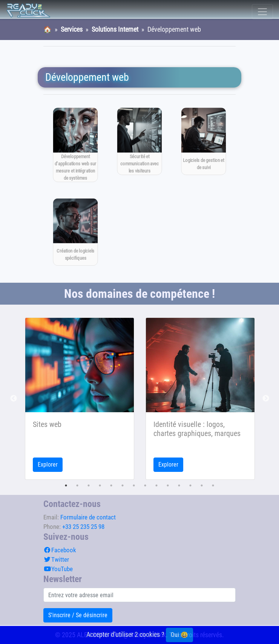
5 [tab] (111, 485)
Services (72, 29)
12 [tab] (190, 485)
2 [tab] (77, 485)
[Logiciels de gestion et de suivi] (204, 141)
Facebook (60, 550)
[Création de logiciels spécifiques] (76, 232)
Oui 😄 (179, 635)
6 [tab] (123, 485)
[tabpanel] (80, 399)
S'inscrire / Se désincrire (78, 615)
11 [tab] (179, 485)
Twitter (56, 559)
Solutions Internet (115, 29)
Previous (14, 399)
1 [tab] (66, 485)
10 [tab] (168, 485)
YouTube (58, 569)
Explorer (48, 465)
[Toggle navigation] (262, 12)
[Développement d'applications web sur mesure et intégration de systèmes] (76, 145)
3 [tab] (89, 485)
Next (266, 399)
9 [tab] (156, 485)
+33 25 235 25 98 (83, 527)
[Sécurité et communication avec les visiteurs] (140, 141)
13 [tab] (202, 485)
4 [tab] (100, 485)
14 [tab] (213, 485)
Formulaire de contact (88, 517)
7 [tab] (134, 485)
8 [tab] (145, 485)
